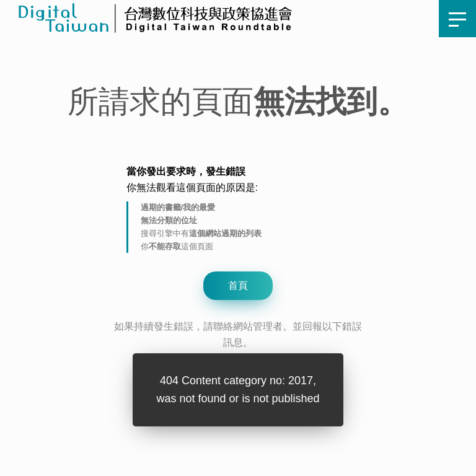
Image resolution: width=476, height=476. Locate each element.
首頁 (226, 18)
